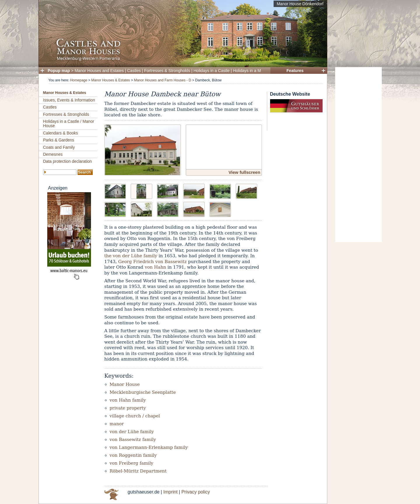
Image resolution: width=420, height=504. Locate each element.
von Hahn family (128, 400)
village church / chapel (135, 416)
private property (128, 408)
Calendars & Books (61, 133)
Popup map (59, 71)
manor (117, 424)
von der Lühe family (132, 432)
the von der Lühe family (131, 256)
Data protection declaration (68, 161)
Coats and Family (59, 147)
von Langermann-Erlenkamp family (149, 447)
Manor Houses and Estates (99, 71)
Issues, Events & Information (69, 100)
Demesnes (53, 154)
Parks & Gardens (59, 140)
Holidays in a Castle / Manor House (69, 124)
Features (295, 71)
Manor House (125, 384)
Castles (134, 71)
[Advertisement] (358, 155)
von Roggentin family (133, 455)
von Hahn (155, 267)
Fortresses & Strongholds (167, 71)
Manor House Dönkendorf (300, 4)
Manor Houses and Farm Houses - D (162, 80)
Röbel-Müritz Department (138, 471)
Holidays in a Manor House (258, 71)
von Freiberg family (132, 463)
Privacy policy (196, 492)
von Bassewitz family (133, 440)
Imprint (170, 492)
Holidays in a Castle (212, 71)
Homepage (79, 80)
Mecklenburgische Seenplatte (143, 392)
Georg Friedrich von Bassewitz (152, 262)
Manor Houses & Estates (111, 80)
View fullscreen (244, 172)
